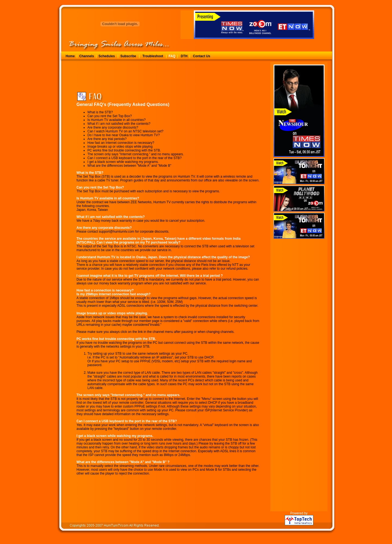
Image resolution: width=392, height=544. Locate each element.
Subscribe (128, 56)
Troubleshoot (153, 56)
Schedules (107, 56)
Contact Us (202, 56)
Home (70, 56)
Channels (87, 56)
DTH (184, 56)
